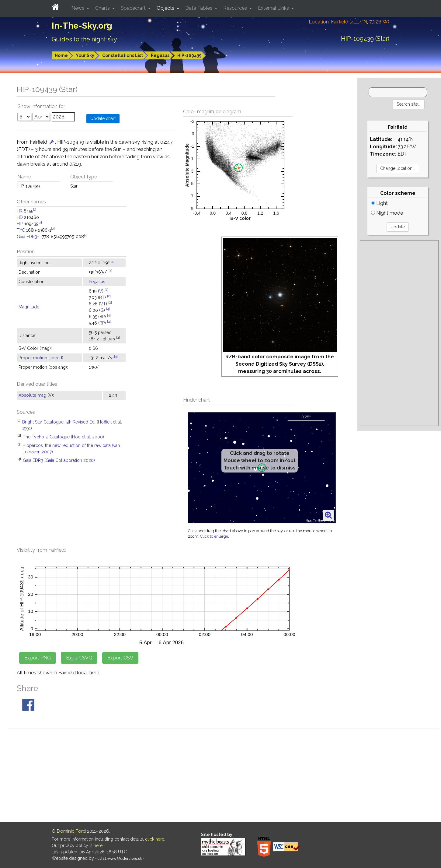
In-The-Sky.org (82, 26)
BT (102, 297)
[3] (40, 222)
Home (61, 55)
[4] (86, 235)
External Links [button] (274, 8)
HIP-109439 (189, 55)
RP (102, 323)
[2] (53, 229)
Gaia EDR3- (28, 237)
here (98, 845)
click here (155, 839)
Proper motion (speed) (41, 358)
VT (103, 304)
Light (379, 203)
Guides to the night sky (84, 39)
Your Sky (85, 55)
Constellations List (123, 55)
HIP (20, 224)
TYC (21, 230)
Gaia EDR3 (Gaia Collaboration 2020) (59, 460)
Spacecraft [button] (134, 8)
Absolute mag (32, 395)
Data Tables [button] (199, 8)
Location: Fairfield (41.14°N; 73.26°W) (349, 22)
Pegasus (160, 55)
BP (102, 317)
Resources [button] (236, 8)
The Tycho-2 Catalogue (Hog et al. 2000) (63, 437)
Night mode (387, 213)
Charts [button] (103, 8)
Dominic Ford (71, 831)
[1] (35, 209)
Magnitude (29, 307)
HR (20, 211)
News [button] (78, 8)
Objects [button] (166, 8)
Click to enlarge (214, 536)
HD (20, 217)
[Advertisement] (399, 333)
